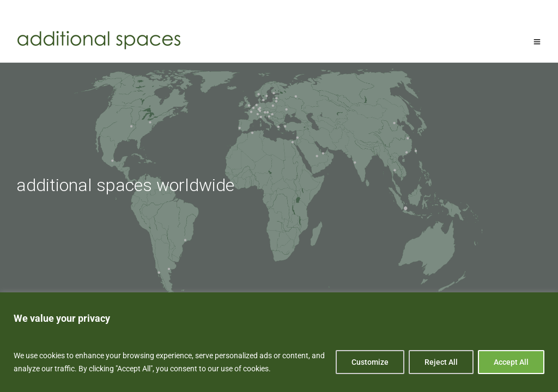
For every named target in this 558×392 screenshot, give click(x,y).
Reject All (441, 362)
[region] (279, 342)
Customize (370, 362)
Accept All (511, 362)
